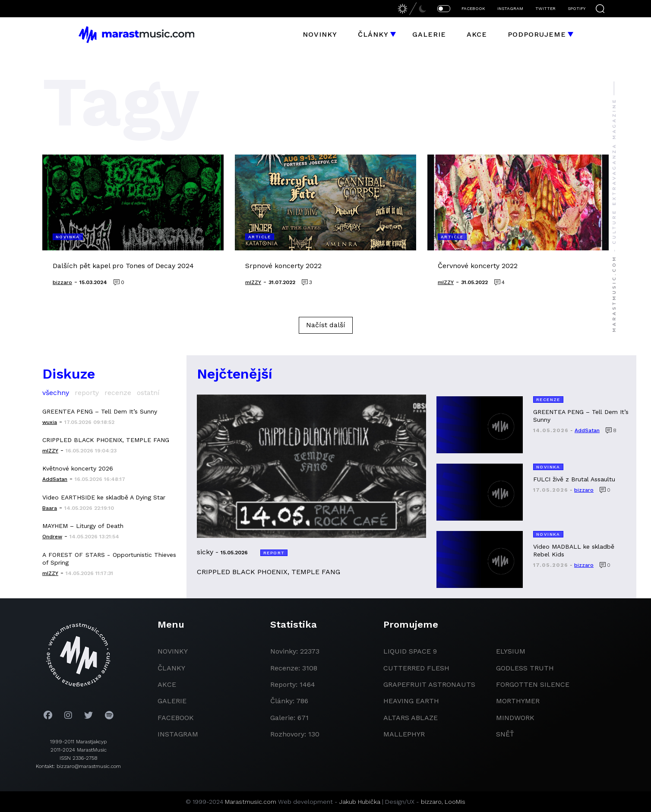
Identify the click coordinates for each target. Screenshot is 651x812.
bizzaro (431, 802)
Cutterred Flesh (416, 668)
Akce (477, 34)
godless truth (525, 668)
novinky (173, 651)
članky (171, 668)
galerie (172, 701)
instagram (178, 734)
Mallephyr (404, 734)
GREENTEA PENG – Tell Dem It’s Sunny (100, 411)
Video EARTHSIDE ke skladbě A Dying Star (104, 497)
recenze (118, 393)
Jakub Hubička (360, 802)
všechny (56, 393)
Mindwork (515, 718)
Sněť (505, 734)
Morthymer (518, 701)
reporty (87, 393)
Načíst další (326, 325)
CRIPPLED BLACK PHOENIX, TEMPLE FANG (106, 440)
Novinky (320, 34)
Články (373, 34)
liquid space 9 (410, 651)
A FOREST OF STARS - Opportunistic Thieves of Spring (109, 559)
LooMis (455, 802)
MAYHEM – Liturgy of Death (83, 526)
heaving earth (411, 701)
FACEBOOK (473, 8)
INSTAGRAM (510, 8)
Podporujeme (537, 34)
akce (167, 684)
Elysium (511, 651)
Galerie (429, 34)
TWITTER (545, 8)
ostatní (148, 393)
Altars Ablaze (411, 718)
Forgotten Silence (533, 684)
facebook (176, 718)
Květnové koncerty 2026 (78, 468)
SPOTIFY (577, 8)
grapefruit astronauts (429, 684)
